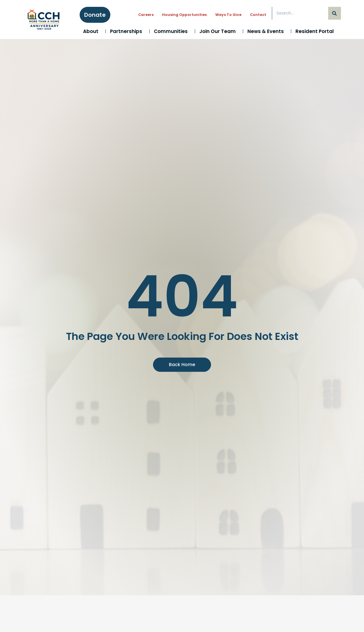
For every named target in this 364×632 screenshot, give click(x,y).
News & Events (267, 31)
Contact (258, 15)
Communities (172, 31)
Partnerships (128, 31)
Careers (146, 15)
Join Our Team (219, 31)
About (92, 31)
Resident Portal (316, 31)
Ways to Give (228, 15)
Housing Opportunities (184, 15)
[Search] (335, 13)
